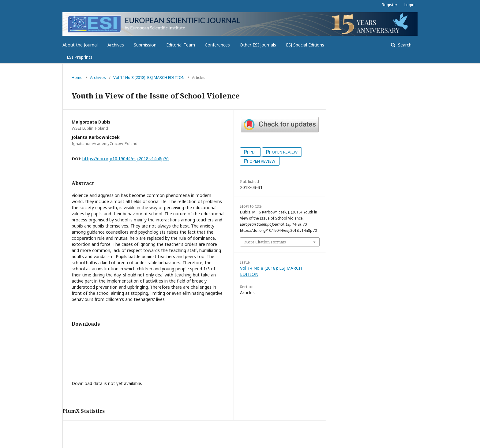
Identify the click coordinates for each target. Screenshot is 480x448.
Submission (145, 45)
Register (390, 5)
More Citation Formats (265, 242)
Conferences (217, 45)
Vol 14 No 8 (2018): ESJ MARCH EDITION (149, 77)
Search (404, 45)
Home (77, 77)
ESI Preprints (80, 57)
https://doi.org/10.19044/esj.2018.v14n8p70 (126, 159)
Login (409, 5)
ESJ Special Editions (305, 45)
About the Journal (80, 45)
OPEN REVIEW (284, 152)
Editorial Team (181, 45)
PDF (253, 152)
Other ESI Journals (258, 45)
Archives (116, 45)
